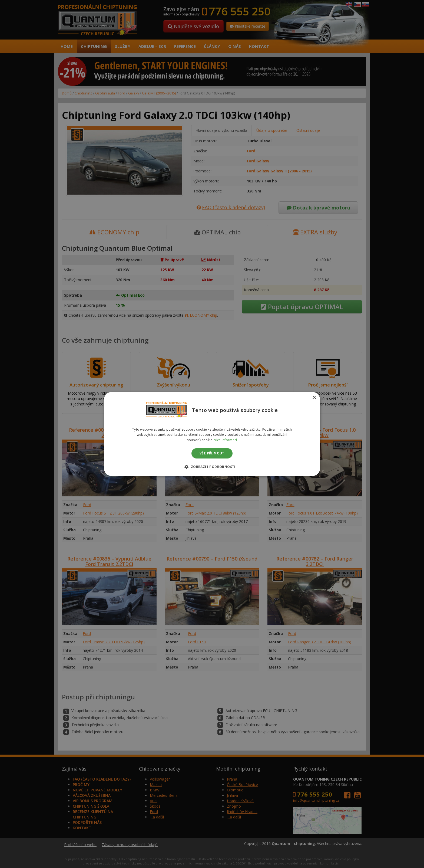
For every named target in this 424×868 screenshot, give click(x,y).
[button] (212, 467)
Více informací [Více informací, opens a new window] (226, 440)
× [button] (314, 398)
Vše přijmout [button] (212, 453)
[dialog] (212, 434)
